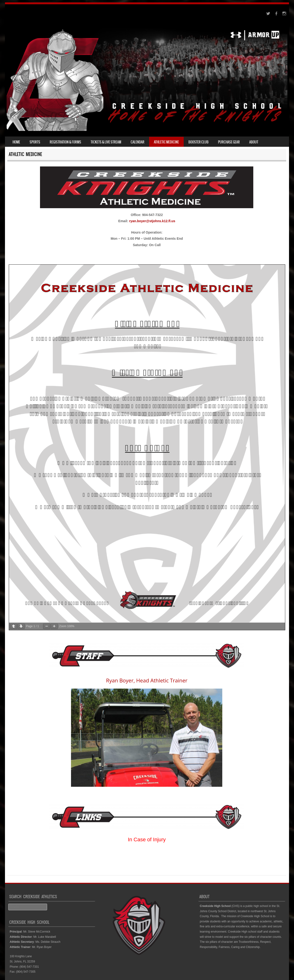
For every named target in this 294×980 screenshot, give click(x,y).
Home (16, 142)
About (254, 142)
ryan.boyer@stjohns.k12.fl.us (152, 221)
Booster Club (198, 142)
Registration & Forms (65, 142)
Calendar (138, 142)
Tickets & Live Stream (106, 142)
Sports (35, 142)
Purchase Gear (229, 142)
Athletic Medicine (166, 142)
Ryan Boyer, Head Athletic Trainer (147, 680)
